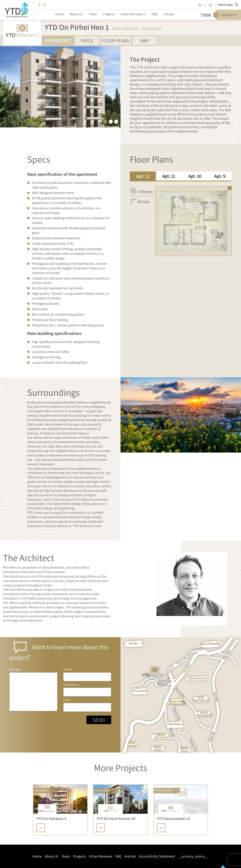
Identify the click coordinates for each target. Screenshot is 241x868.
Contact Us (226, 15)
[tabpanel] (181, 219)
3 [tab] (116, 121)
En (200, 5)
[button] (133, 14)
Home (37, 856)
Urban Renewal (101, 856)
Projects (79, 856)
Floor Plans (116, 41)
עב (211, 5)
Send (99, 720)
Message (33, 689)
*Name (87, 674)
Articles (130, 856)
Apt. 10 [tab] (195, 176)
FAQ (118, 856)
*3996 (205, 15)
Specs (87, 41)
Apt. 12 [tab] (143, 176)
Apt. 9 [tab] (220, 176)
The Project (58, 41)
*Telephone (87, 690)
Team (66, 856)
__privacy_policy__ (193, 856)
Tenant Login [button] (228, 5)
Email (87, 705)
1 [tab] (105, 121)
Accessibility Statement (157, 856)
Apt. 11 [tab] (169, 176)
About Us (52, 856)
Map (145, 41)
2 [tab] (111, 121)
